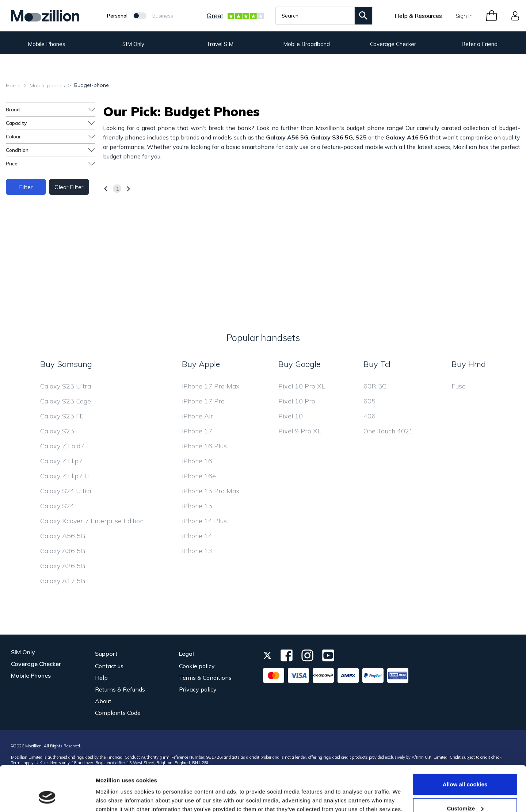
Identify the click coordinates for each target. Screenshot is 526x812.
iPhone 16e (199, 476)
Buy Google (299, 364)
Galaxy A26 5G (63, 566)
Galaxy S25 (57, 431)
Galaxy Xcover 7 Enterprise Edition (92, 521)
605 (369, 401)
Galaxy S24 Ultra (66, 491)
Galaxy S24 (57, 506)
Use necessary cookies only (465, 792)
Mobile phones (47, 85)
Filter (26, 187)
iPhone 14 (197, 536)
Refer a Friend (479, 44)
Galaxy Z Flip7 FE (66, 476)
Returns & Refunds (120, 689)
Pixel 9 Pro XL (300, 431)
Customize (465, 769)
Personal (117, 16)
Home (13, 85)
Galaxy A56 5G (63, 536)
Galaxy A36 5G (63, 551)
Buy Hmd (469, 364)
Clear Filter (69, 187)
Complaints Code (118, 713)
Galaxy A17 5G (63, 581)
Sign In (464, 16)
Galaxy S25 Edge (66, 401)
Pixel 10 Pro (297, 401)
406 (369, 416)
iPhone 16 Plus (204, 446)
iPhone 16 (197, 461)
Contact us (109, 666)
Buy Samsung (66, 364)
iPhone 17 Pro (203, 401)
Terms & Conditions (205, 678)
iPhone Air (197, 416)
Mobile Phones (47, 44)
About (103, 701)
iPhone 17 (197, 431)
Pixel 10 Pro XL (302, 386)
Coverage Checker (393, 44)
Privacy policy (198, 689)
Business (163, 16)
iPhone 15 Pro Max (211, 491)
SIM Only (133, 44)
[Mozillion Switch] (140, 16)
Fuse (459, 386)
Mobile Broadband (306, 44)
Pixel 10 (291, 416)
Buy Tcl (377, 364)
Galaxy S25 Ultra (66, 386)
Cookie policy (197, 666)
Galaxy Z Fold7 (62, 446)
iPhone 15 (197, 506)
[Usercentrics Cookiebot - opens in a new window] (47, 798)
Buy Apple (201, 364)
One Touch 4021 (388, 431)
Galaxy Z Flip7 (61, 461)
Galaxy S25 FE (62, 416)
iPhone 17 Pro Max (211, 386)
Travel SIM (220, 44)
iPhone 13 (197, 551)
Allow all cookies (465, 745)
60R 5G (375, 386)
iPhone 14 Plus (204, 521)
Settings (107, 790)
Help (101, 678)
